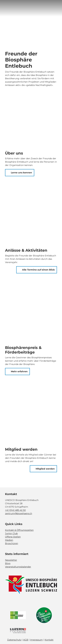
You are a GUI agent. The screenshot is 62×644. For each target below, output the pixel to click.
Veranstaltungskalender (18, 567)
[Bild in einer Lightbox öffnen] (31, 585)
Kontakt (49, 640)
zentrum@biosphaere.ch (19, 513)
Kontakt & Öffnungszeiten (19, 530)
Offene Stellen (13, 537)
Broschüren (12, 543)
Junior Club (11, 533)
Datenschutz (14, 640)
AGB (26, 640)
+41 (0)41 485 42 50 (15, 510)
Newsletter (11, 560)
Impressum (36, 640)
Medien (9, 540)
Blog (8, 563)
